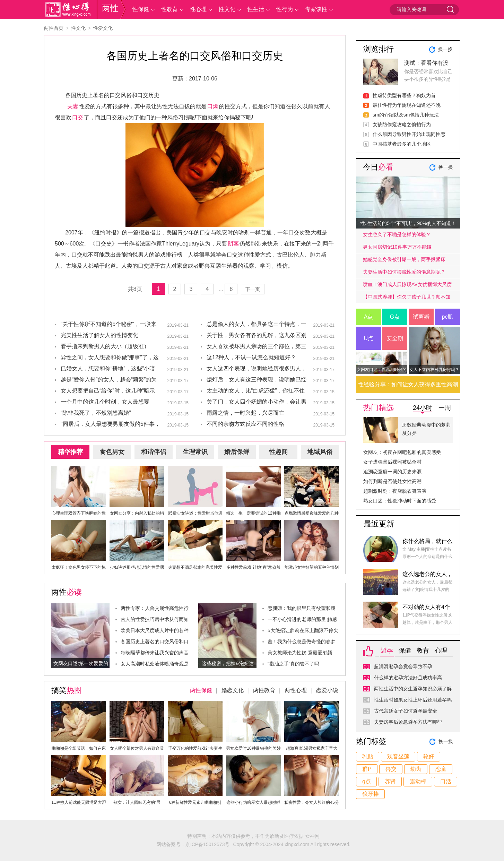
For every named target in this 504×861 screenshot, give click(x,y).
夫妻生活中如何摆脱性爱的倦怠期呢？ (404, 272)
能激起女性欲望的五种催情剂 (312, 567)
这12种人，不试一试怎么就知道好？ (251, 357)
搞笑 (67, 690)
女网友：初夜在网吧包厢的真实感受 (402, 452)
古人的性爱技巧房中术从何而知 (155, 619)
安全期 (395, 338)
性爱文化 (103, 28)
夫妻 (73, 106)
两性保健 (201, 690)
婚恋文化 (233, 690)
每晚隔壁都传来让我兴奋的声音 (155, 653)
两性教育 (264, 690)
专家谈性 (316, 9)
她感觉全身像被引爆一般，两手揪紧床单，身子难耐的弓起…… (404, 261)
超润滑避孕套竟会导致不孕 (403, 666)
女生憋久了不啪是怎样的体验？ (397, 234)
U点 (368, 338)
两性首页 (54, 28)
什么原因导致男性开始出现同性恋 (409, 134)
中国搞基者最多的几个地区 (402, 144)
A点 (369, 317)
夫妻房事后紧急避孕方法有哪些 (408, 722)
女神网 (312, 836)
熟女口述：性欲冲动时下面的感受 (400, 501)
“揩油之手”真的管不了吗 (293, 664)
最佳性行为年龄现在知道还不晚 (407, 105)
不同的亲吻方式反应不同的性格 (245, 424)
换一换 (445, 49)
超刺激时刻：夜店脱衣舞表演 (395, 491)
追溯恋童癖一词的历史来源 (392, 472)
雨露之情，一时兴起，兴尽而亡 (245, 413)
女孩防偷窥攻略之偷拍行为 (402, 124)
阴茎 (233, 244)
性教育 (170, 9)
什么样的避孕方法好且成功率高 (408, 678)
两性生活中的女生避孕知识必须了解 (413, 689)
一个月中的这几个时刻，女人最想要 (105, 402)
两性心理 (296, 690)
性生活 (256, 9)
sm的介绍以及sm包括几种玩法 (406, 115)
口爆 (213, 106)
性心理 (198, 9)
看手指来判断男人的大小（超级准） (105, 346)
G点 (395, 317)
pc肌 (448, 317)
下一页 (253, 289)
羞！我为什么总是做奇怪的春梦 (302, 642)
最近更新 (379, 524)
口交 (78, 117)
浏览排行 (379, 49)
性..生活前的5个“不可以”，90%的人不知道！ (408, 223)
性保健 (141, 9)
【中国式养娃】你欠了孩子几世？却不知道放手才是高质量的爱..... (407, 299)
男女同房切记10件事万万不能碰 (397, 247)
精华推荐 (70, 452)
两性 (110, 8)
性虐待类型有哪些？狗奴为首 (404, 95)
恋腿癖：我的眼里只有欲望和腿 (302, 608)
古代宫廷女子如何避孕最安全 (406, 711)
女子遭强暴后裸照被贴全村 (392, 462)
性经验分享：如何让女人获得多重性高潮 (408, 384)
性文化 (227, 9)
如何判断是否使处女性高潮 (392, 481)
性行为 (285, 9)
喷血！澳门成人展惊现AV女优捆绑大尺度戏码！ (407, 286)
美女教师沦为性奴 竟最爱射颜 (300, 653)
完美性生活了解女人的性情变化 (99, 335)
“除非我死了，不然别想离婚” (96, 413)
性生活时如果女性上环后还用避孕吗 (413, 700)
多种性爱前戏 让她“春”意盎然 (253, 567)
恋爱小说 (327, 690)
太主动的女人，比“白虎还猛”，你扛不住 (256, 391)
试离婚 (421, 317)
